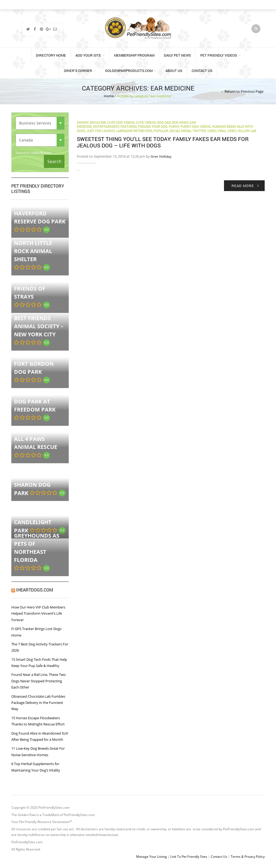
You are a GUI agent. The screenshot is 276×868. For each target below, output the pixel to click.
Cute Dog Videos (121, 122)
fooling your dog (153, 126)
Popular (161, 131)
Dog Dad (164, 122)
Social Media (180, 131)
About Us (174, 71)
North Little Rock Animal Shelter (33, 251)
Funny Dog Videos (196, 126)
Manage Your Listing (151, 857)
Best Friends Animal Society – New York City (39, 326)
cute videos (146, 122)
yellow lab (247, 131)
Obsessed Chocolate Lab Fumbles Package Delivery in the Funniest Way (38, 703)
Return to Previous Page (244, 91)
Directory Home (51, 55)
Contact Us (202, 71)
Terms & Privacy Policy (248, 857)
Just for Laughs (101, 131)
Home (109, 96)
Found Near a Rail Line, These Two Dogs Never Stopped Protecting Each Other (39, 681)
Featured (128, 126)
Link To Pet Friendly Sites (189, 857)
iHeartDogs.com (35, 590)
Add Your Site (88, 55)
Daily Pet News (177, 55)
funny (174, 126)
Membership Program (134, 55)
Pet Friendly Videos (219, 55)
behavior (98, 122)
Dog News (180, 122)
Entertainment (106, 126)
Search (54, 161)
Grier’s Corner (78, 71)
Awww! (83, 122)
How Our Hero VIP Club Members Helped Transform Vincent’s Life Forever (38, 613)
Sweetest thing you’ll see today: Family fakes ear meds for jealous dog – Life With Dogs (163, 142)
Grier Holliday (161, 156)
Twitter (199, 131)
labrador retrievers (134, 131)
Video (212, 131)
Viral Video (227, 131)
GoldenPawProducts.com (129, 71)
